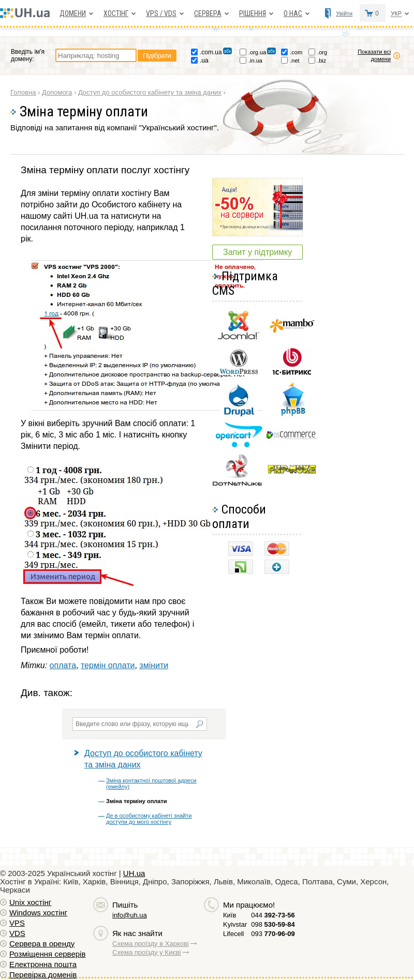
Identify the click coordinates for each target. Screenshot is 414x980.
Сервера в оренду (42, 944)
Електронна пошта (43, 964)
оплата (63, 665)
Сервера (208, 13)
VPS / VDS (161, 13)
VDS (17, 933)
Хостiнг (116, 13)
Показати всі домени (374, 55)
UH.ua (134, 873)
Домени (73, 13)
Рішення (253, 13)
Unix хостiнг (30, 902)
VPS (17, 923)
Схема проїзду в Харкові (151, 944)
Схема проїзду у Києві (147, 952)
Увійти (344, 13)
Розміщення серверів (47, 954)
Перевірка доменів (43, 975)
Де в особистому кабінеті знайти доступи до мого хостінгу (149, 819)
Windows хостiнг (38, 913)
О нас (293, 13)
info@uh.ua (130, 915)
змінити (154, 665)
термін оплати (108, 665)
